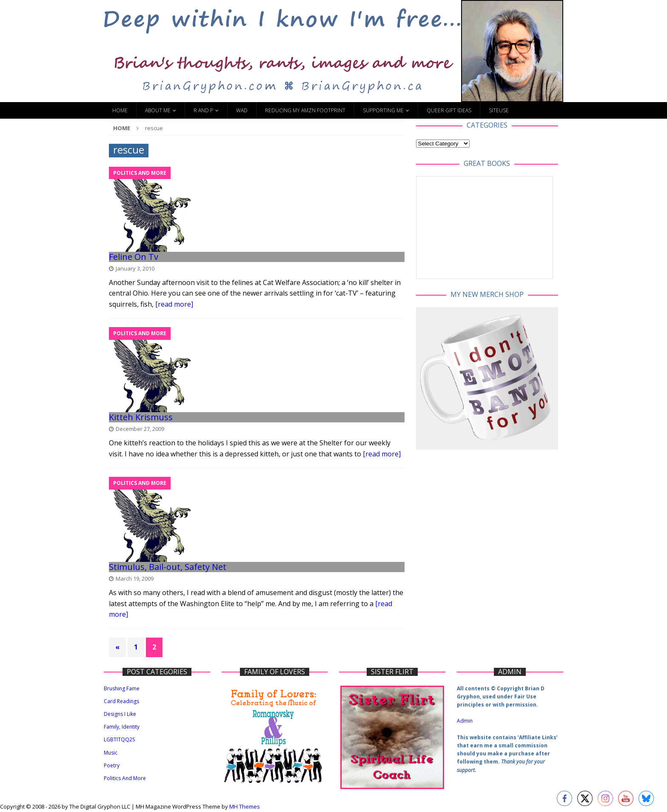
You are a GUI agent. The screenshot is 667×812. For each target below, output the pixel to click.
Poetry (112, 765)
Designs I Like (120, 714)
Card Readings (121, 701)
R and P (203, 110)
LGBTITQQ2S (119, 739)
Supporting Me (383, 110)
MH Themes (245, 806)
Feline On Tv (134, 257)
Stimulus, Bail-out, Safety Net (168, 567)
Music (111, 753)
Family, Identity (122, 727)
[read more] (174, 304)
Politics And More (125, 778)
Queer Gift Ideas (449, 110)
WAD (242, 110)
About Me (158, 110)
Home (120, 110)
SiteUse (499, 110)
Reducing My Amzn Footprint (305, 110)
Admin (465, 721)
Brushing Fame (122, 688)
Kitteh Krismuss (141, 417)
